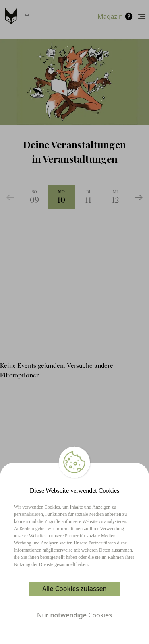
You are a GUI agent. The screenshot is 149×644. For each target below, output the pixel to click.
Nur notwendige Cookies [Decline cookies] (74, 615)
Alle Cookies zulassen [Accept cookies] (74, 589)
